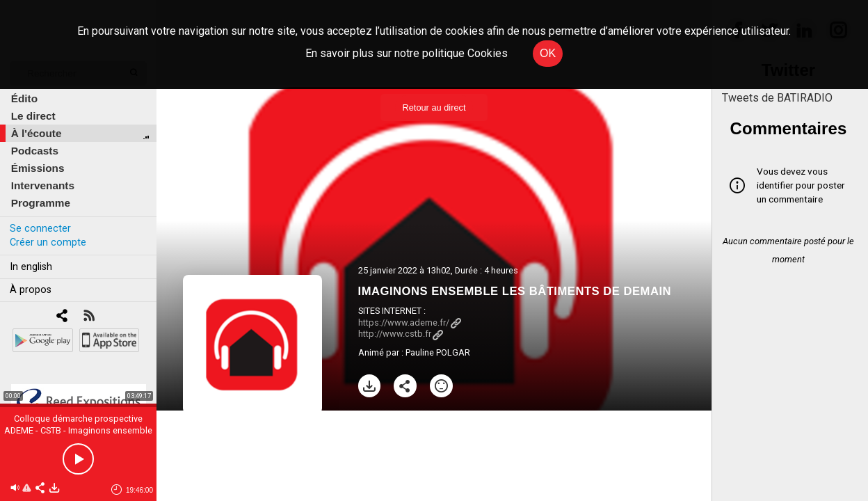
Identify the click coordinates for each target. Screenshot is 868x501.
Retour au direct (434, 108)
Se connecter (40, 229)
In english (31, 267)
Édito (24, 98)
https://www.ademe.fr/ (410, 323)
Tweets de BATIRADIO (777, 98)
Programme (41, 203)
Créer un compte (48, 242)
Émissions (38, 168)
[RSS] (89, 317)
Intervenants (43, 185)
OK (548, 53)
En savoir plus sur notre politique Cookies (407, 53)
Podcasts (35, 151)
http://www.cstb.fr (401, 334)
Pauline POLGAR (438, 352)
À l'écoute (37, 133)
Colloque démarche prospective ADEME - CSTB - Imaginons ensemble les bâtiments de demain (78, 430)
